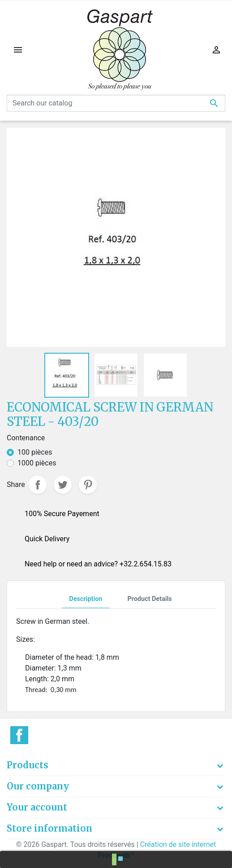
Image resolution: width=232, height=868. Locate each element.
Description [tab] (86, 599)
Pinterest (88, 485)
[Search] (116, 103)
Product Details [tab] (149, 599)
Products (28, 765)
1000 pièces (37, 463)
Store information (49, 828)
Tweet (63, 485)
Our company (38, 786)
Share (38, 485)
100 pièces (35, 452)
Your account (37, 807)
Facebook (19, 735)
